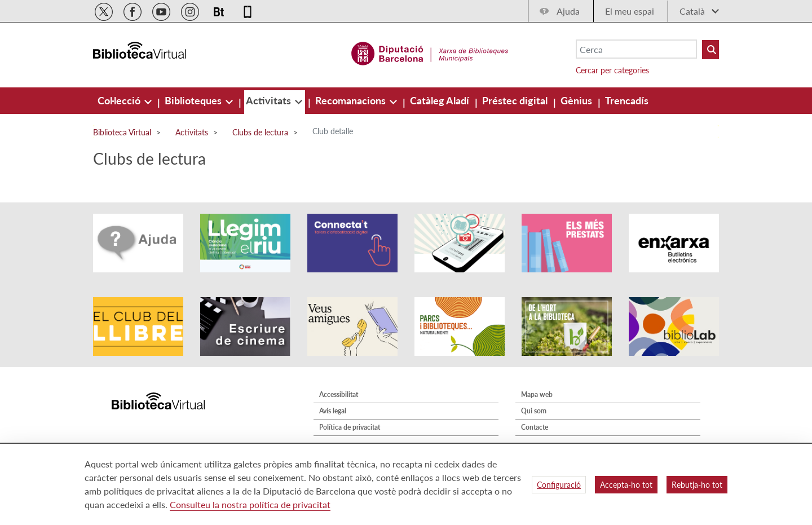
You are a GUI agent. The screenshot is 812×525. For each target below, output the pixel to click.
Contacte (535, 427)
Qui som (534, 411)
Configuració (559, 485)
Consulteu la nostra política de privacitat (250, 504)
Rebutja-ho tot (697, 485)
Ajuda (568, 11)
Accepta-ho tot (626, 485)
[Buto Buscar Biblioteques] (710, 50)
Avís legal (333, 411)
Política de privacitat (350, 427)
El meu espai (630, 11)
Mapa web (537, 394)
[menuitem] (120, 100)
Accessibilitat (339, 394)
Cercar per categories (612, 70)
